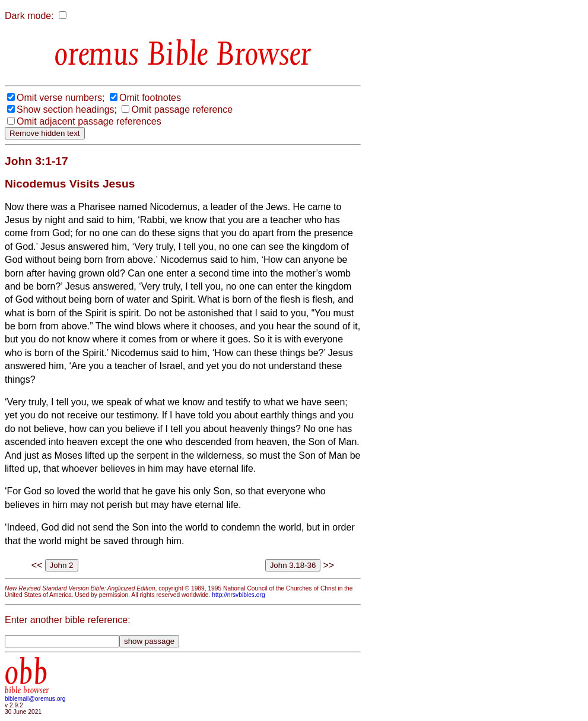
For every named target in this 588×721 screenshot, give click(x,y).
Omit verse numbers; (61, 98)
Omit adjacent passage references (89, 121)
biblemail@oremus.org (35, 699)
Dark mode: (29, 16)
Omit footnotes (150, 98)
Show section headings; (67, 109)
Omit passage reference (182, 109)
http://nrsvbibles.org (238, 595)
